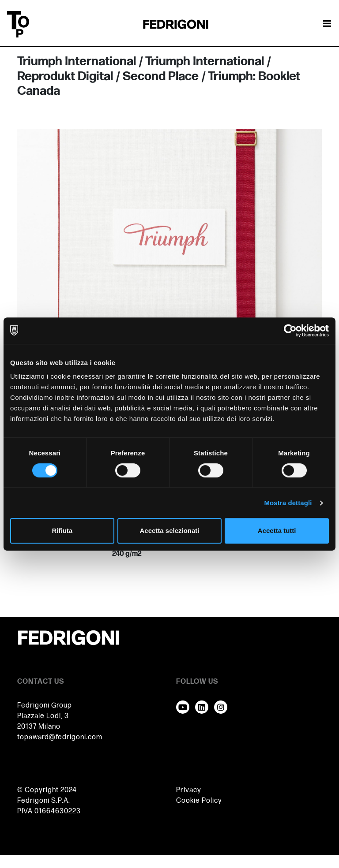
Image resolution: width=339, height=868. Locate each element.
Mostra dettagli (288, 503)
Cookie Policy (199, 801)
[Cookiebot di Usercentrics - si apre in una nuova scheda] (290, 331)
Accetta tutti (277, 531)
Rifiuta (62, 531)
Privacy (189, 790)
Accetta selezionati (169, 531)
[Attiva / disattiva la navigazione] (327, 24)
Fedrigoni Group (45, 706)
